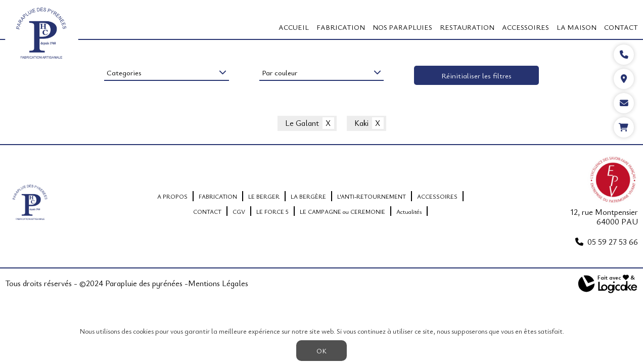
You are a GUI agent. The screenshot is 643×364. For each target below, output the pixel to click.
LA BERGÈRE (308, 196)
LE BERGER (264, 196)
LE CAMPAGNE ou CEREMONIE (342, 211)
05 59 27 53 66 (613, 242)
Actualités (409, 211)
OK (321, 351)
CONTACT (621, 27)
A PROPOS (172, 196)
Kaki (361, 123)
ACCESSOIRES (525, 27)
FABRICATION (341, 27)
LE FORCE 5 (272, 211)
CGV (239, 211)
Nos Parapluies (402, 27)
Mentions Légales (218, 284)
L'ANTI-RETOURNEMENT (372, 196)
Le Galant (302, 123)
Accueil (294, 27)
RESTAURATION (467, 27)
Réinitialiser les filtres (476, 75)
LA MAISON (577, 27)
